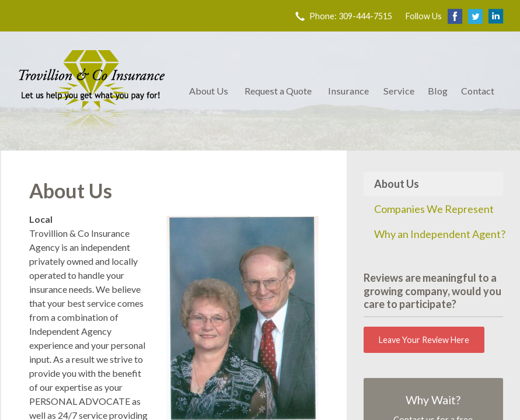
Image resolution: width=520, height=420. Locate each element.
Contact (478, 91)
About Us (209, 91)
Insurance (348, 91)
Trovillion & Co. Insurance (92, 91)
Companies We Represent (434, 209)
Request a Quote (278, 91)
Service (399, 91)
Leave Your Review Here (424, 340)
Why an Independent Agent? (439, 234)
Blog (438, 91)
